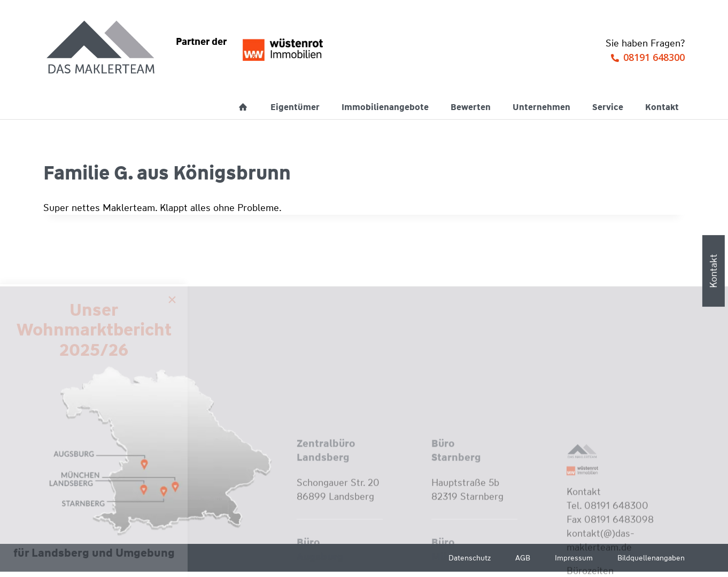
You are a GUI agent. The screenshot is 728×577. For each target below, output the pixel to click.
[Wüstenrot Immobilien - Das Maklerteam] (102, 48)
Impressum (574, 558)
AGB (523, 558)
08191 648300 (654, 57)
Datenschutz (470, 558)
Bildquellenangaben (651, 558)
